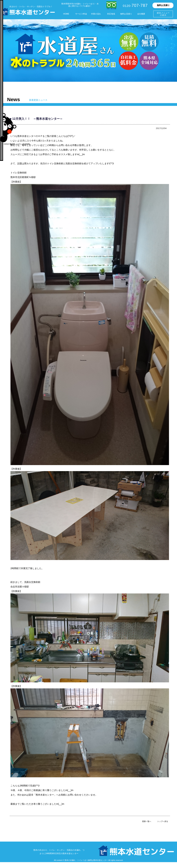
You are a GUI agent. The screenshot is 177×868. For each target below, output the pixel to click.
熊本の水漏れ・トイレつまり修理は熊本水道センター (86, 860)
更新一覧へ (147, 821)
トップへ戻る (163, 821)
